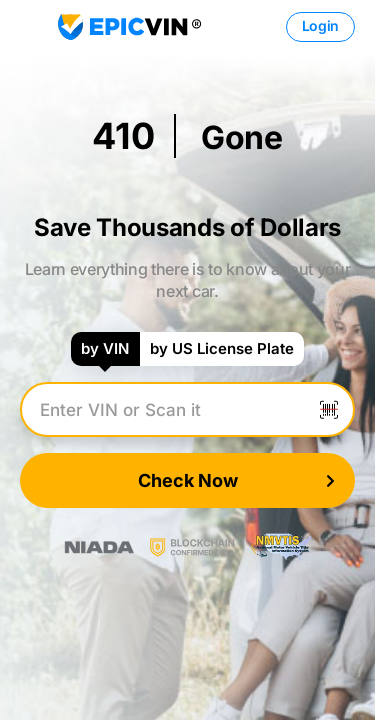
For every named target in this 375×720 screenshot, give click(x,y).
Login (320, 25)
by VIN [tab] (105, 348)
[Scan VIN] (329, 410)
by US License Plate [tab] (222, 348)
